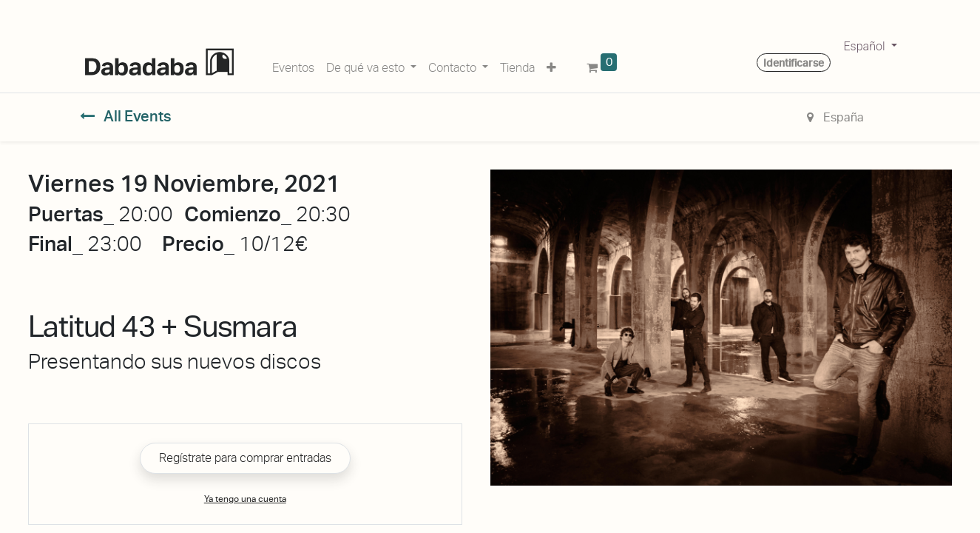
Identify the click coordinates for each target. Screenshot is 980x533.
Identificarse (794, 63)
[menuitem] (293, 65)
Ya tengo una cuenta (245, 499)
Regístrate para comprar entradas (245, 458)
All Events (126, 116)
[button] (551, 65)
